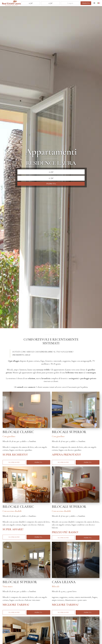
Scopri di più (14, 462)
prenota (86, 3)
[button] (94, 3)
